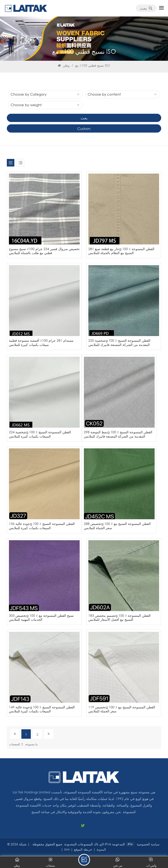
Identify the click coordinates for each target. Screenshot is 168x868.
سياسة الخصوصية (148, 844)
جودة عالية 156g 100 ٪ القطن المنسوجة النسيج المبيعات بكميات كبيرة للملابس (42, 526)
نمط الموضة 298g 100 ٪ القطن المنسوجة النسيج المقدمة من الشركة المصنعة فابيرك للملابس (118, 434)
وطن (64, 65)
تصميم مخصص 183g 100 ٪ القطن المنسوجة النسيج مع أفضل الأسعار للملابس (119, 618)
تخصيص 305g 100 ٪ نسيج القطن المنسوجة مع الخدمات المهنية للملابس (41, 618)
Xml (67, 849)
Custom (84, 129)
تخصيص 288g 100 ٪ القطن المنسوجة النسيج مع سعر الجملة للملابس (117, 526)
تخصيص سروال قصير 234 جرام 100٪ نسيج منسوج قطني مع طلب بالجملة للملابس (44, 251)
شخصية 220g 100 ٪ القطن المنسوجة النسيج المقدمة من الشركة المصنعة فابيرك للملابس (119, 343)
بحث (146, 8)
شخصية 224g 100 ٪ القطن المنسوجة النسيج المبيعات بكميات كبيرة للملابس (40, 434)
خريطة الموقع (83, 849)
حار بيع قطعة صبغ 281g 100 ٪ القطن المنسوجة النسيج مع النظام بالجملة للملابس (121, 251)
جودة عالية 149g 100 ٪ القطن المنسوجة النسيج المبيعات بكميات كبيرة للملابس (42, 709)
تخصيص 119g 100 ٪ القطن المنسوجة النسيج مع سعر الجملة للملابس (122, 709)
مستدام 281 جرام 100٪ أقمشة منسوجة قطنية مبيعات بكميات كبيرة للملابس (41, 343)
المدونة (101, 849)
